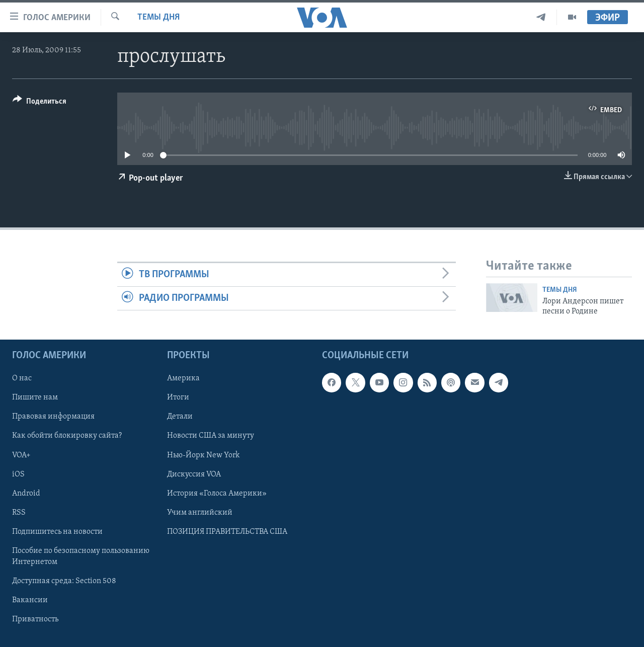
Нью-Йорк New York (203, 455)
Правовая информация (53, 417)
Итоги (178, 398)
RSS (19, 513)
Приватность (35, 619)
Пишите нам (35, 398)
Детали (180, 417)
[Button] (39, 103)
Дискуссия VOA (194, 474)
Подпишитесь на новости (57, 532)
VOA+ (21, 455)
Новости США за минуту (211, 436)
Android (26, 494)
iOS (18, 474)
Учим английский (200, 513)
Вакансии (30, 600)
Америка (183, 379)
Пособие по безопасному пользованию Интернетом (81, 556)
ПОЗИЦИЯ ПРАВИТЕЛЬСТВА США (227, 532)
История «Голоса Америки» (217, 494)
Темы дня (158, 17)
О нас (22, 379)
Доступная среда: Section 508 (64, 581)
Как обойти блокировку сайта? (67, 436)
